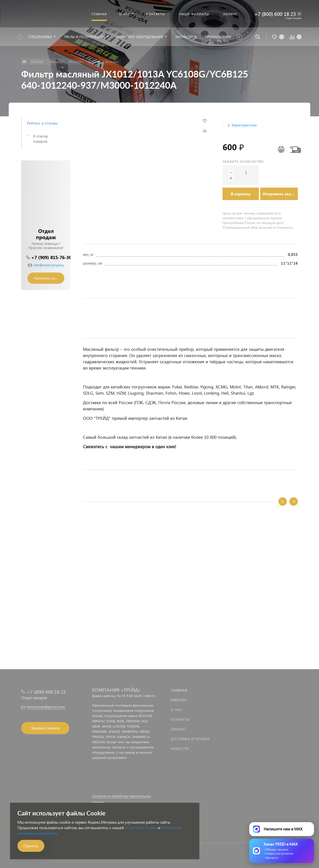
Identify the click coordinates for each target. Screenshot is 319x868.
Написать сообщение (49, 278)
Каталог (179, 700)
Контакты (180, 719)
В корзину (241, 194)
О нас (177, 710)
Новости (180, 749)
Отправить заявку (280, 194)
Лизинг (178, 729)
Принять (31, 846)
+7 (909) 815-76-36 (51, 257)
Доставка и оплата (190, 739)
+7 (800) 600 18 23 (275, 14)
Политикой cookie (141, 828)
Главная (179, 690)
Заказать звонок (45, 728)
